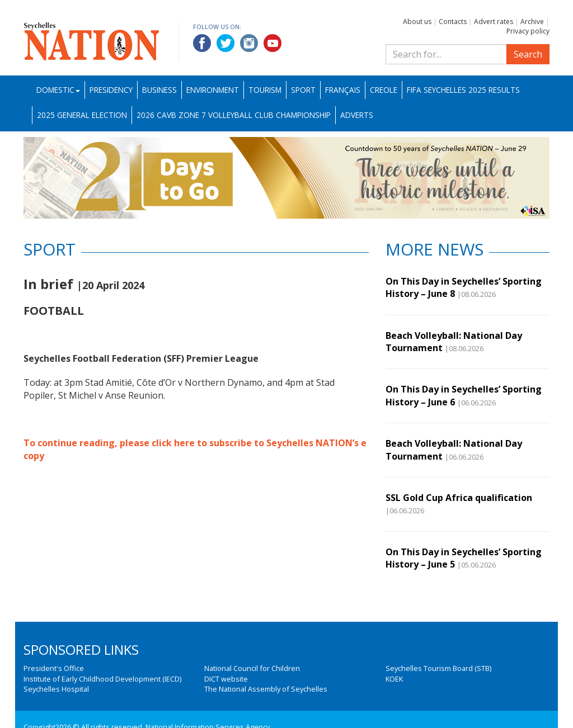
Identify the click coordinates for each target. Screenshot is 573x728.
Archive (532, 22)
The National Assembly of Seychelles (266, 689)
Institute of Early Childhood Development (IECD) (102, 679)
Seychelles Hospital (56, 689)
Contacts (453, 22)
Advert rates (494, 22)
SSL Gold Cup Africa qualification (459, 498)
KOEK (394, 679)
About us (417, 22)
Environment (213, 90)
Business (159, 90)
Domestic (58, 90)
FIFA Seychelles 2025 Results (463, 90)
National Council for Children (252, 668)
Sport (303, 90)
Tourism (265, 90)
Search (528, 54)
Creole (384, 90)
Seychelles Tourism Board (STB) (438, 668)
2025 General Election (82, 115)
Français (343, 90)
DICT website (226, 679)
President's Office (54, 668)
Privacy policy (528, 31)
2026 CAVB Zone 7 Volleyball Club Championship (234, 115)
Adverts (357, 115)
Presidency (111, 90)
